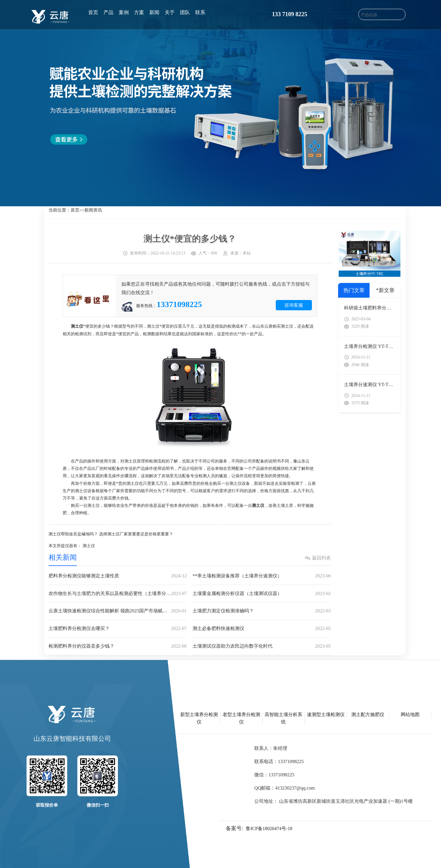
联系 (200, 12)
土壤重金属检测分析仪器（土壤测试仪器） (262, 594)
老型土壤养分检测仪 (241, 718)
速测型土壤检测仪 (326, 714)
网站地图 (410, 714)
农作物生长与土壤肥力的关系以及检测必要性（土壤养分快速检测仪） (118, 594)
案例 (124, 12)
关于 (170, 12)
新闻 (154, 12)
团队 (185, 12)
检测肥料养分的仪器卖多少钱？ (118, 646)
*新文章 (385, 290)
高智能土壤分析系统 (283, 718)
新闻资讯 (93, 210)
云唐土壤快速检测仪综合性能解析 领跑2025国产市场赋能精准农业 (118, 611)
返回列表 (321, 558)
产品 (108, 12)
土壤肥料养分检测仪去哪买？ (118, 629)
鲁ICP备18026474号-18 (269, 828)
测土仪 (89, 546)
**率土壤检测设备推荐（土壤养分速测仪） (262, 576)
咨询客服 (294, 305)
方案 (139, 12)
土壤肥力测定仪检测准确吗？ (262, 611)
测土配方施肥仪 (368, 714)
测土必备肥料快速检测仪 (262, 629)
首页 (93, 12)
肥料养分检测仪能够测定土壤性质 (118, 576)
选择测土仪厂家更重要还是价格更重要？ (136, 534)
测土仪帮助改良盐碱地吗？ (73, 534)
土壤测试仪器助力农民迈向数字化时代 (262, 646)
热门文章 (354, 290)
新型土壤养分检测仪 (199, 718)
